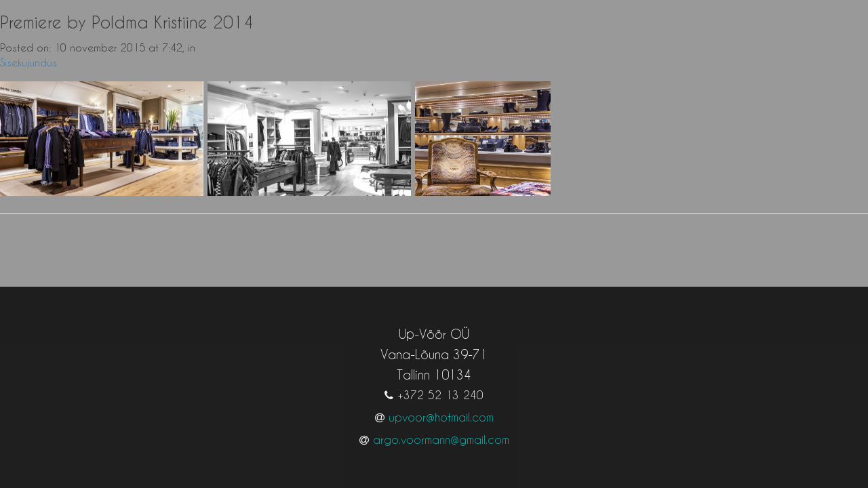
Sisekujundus (28, 62)
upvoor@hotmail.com (441, 404)
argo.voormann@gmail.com (441, 426)
